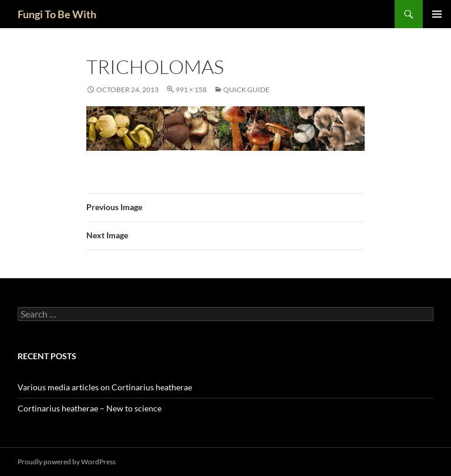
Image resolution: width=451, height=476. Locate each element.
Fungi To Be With (57, 14)
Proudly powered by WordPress (67, 462)
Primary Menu (437, 14)
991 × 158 (191, 90)
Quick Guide (246, 90)
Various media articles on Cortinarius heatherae (105, 387)
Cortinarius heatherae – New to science (90, 408)
